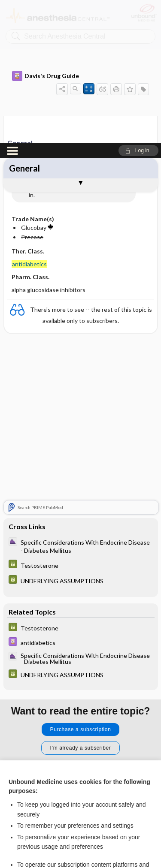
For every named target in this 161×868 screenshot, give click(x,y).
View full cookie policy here (45, 765)
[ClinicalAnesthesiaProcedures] (81, 403)
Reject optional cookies (81, 815)
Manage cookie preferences (80, 840)
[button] (138, 7)
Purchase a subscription (81, 586)
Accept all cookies (80, 791)
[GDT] (81, 422)
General (24, 25)
